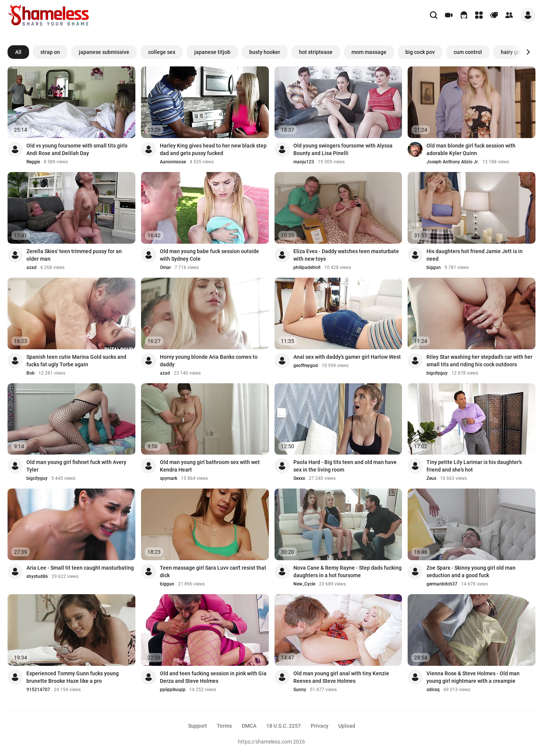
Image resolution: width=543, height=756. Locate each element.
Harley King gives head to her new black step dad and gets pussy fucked (213, 149)
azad (31, 267)
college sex (162, 52)
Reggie (33, 162)
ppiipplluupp (173, 690)
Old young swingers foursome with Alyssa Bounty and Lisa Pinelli (343, 149)
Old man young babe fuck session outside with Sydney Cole (209, 255)
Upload (347, 726)
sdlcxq (433, 690)
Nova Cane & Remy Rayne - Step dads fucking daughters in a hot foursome (347, 572)
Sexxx (299, 478)
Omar (165, 267)
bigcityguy (437, 373)
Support (198, 726)
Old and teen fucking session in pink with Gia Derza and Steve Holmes (213, 677)
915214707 (38, 690)
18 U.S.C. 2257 (284, 726)
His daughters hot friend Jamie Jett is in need (475, 255)
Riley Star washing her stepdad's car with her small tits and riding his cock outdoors (479, 361)
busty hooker (265, 52)
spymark (169, 478)
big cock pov (420, 52)
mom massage (369, 52)
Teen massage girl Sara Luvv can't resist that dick (213, 572)
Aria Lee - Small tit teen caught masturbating (80, 568)
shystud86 (37, 576)
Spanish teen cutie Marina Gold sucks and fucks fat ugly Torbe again (76, 361)
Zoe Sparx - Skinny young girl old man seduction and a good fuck (471, 572)
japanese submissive (104, 52)
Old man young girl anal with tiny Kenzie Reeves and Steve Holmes (341, 677)
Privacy (320, 726)
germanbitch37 (442, 584)
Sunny (300, 690)
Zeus (431, 478)
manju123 (304, 162)
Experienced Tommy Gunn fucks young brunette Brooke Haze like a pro (73, 677)
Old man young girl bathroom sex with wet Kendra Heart (210, 466)
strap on (50, 52)
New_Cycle (304, 584)
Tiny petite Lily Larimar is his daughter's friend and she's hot (474, 466)
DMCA (249, 726)
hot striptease (316, 52)
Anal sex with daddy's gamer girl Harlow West (347, 357)
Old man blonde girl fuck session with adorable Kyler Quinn (471, 149)
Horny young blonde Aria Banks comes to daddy (209, 361)
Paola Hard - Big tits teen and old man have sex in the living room (345, 466)
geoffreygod (306, 366)
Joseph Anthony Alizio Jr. (452, 162)
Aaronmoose (173, 162)
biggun (434, 267)
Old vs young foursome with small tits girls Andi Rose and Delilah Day (77, 149)
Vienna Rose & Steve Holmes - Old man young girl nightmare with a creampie (473, 677)
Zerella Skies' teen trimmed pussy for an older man (74, 255)
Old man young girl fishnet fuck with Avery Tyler (76, 466)
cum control (468, 52)
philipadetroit (307, 267)
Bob (31, 373)
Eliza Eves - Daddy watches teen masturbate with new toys (346, 255)
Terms (224, 726)
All (18, 52)
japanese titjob (212, 52)
